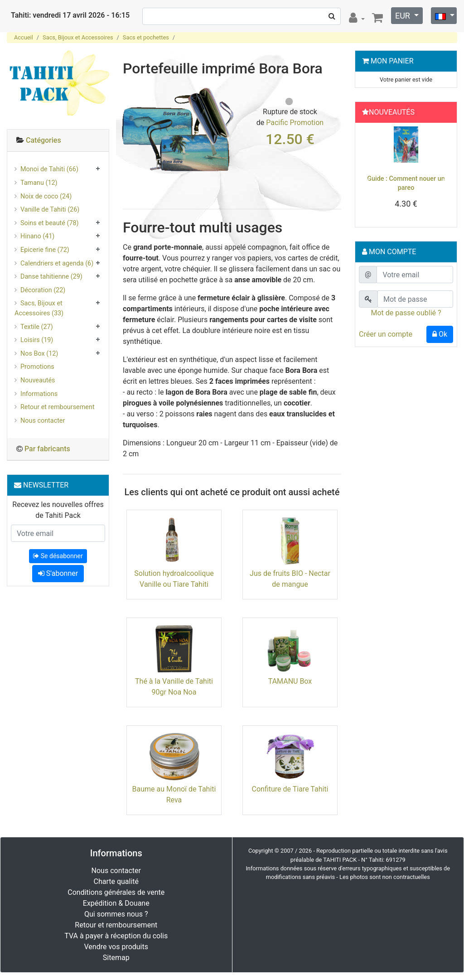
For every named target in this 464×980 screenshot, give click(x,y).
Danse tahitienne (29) (51, 277)
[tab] (58, 141)
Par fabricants (47, 449)
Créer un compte (386, 334)
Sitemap (116, 958)
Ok (440, 334)
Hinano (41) (37, 236)
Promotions (37, 367)
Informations (39, 394)
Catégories (43, 140)
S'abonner (58, 573)
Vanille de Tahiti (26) (50, 210)
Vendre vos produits (116, 947)
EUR (404, 16)
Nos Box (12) (39, 354)
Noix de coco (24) (46, 196)
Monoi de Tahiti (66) (49, 169)
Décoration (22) (43, 290)
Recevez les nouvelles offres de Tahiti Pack (58, 510)
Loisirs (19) (37, 340)
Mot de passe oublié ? (406, 313)
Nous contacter (43, 421)
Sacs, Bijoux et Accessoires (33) (39, 308)
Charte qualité (116, 881)
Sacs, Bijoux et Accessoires (78, 37)
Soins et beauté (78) (50, 223)
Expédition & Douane (116, 903)
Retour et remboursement (58, 407)
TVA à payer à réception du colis (116, 936)
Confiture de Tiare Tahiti (290, 789)
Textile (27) (37, 327)
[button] (366, 177)
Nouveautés (38, 380)
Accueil (24, 37)
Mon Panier (392, 61)
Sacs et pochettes (146, 37)
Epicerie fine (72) (45, 250)
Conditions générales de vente (116, 892)
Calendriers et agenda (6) (57, 263)
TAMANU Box (290, 681)
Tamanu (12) (39, 183)
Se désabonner (58, 556)
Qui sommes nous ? (116, 914)
